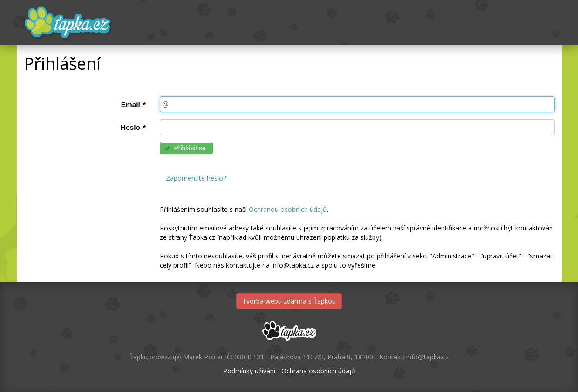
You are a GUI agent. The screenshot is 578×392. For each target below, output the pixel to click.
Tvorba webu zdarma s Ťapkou (289, 301)
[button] (186, 148)
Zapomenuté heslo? (196, 178)
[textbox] (357, 104)
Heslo (133, 127)
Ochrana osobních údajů (318, 371)
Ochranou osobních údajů (288, 209)
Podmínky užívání (249, 371)
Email (133, 105)
